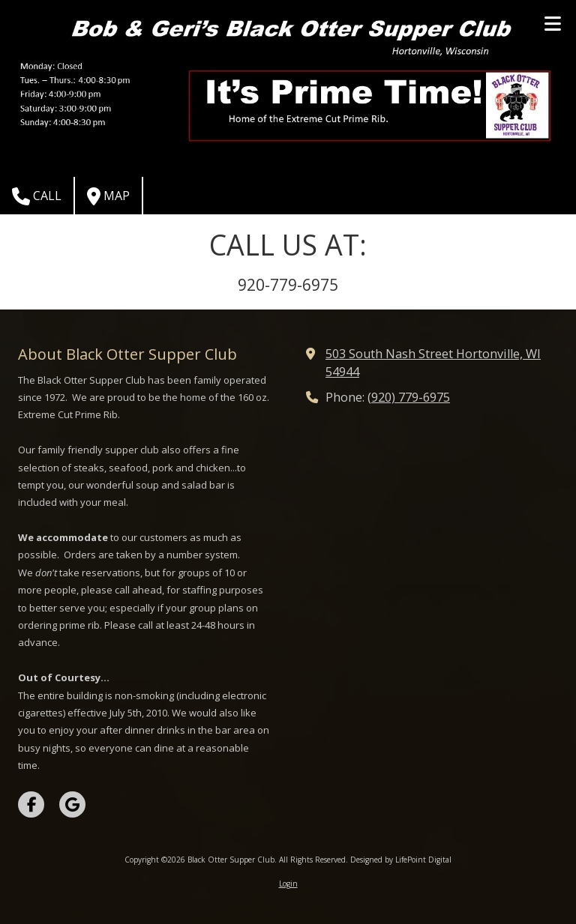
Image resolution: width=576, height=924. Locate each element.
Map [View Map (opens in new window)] (108, 196)
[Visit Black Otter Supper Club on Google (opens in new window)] (72, 804)
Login (288, 884)
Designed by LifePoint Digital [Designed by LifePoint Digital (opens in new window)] (401, 860)
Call (37, 196)
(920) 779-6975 (409, 397)
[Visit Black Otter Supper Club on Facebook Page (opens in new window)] (31, 804)
